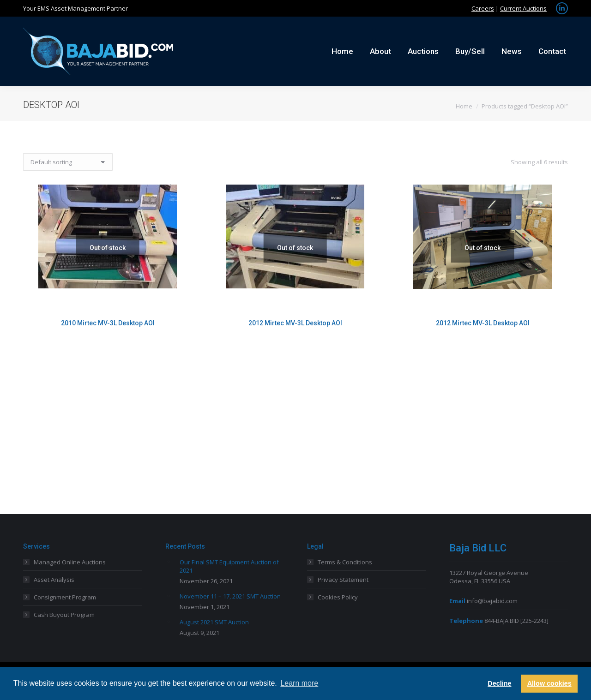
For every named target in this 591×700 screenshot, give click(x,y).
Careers (483, 8)
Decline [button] (499, 683)
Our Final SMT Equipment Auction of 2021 (229, 566)
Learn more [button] (299, 683)
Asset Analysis (54, 580)
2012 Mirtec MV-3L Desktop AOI (295, 323)
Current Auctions (523, 8)
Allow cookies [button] (549, 683)
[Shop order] (68, 162)
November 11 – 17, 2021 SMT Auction (230, 596)
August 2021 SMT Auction (214, 622)
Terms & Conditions (345, 562)
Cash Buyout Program (64, 615)
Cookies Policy (338, 597)
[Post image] (169, 562)
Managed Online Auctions (70, 562)
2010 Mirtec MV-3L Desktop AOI (108, 323)
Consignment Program (65, 597)
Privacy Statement (343, 580)
